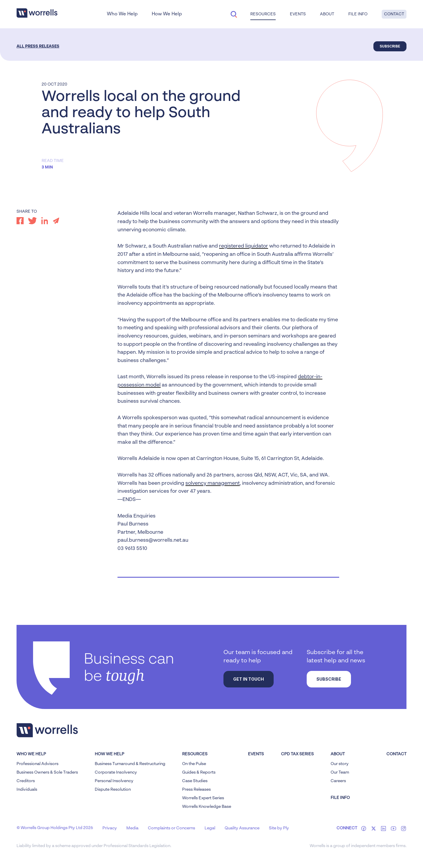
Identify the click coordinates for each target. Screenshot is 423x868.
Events (298, 14)
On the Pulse (194, 764)
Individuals (27, 790)
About (327, 14)
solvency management (213, 483)
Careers (338, 781)
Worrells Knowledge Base (207, 807)
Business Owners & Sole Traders (47, 772)
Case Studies (195, 781)
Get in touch (249, 679)
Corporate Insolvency (116, 772)
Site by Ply (279, 828)
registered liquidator (244, 246)
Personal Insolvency (114, 781)
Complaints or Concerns (172, 828)
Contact (394, 14)
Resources (263, 14)
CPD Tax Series (297, 754)
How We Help (167, 14)
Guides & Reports (199, 772)
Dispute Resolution (113, 790)
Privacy (110, 828)
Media (132, 828)
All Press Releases (38, 46)
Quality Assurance (242, 828)
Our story (340, 764)
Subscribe (390, 46)
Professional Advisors (37, 764)
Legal (210, 828)
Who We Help (122, 14)
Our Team (340, 772)
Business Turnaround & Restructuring (130, 764)
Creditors (26, 781)
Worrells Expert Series (203, 798)
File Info (358, 14)
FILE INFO (340, 798)
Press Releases (196, 790)
